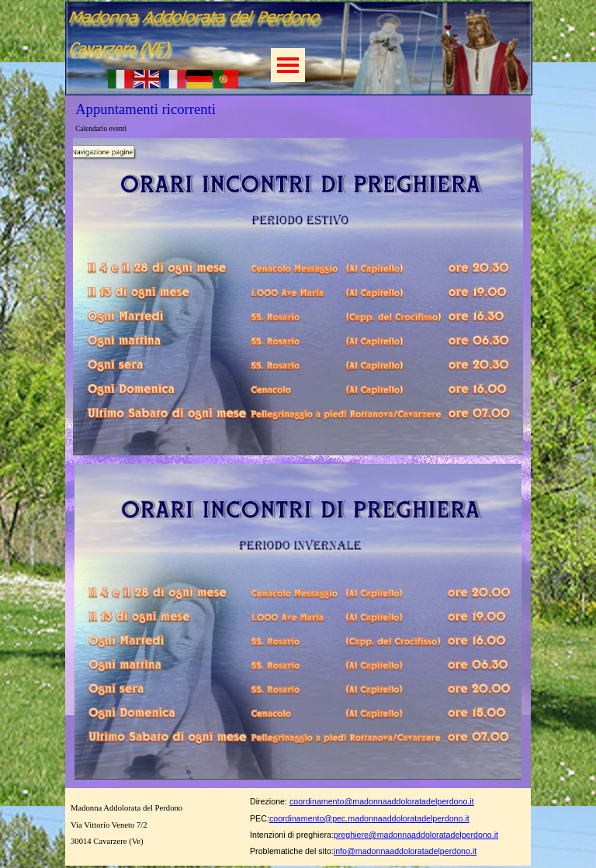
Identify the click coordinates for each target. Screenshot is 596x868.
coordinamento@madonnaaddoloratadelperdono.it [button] (382, 801)
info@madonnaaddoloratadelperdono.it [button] (405, 851)
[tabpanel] (395, 824)
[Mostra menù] (288, 65)
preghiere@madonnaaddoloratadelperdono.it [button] (416, 835)
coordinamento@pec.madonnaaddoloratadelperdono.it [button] (369, 818)
